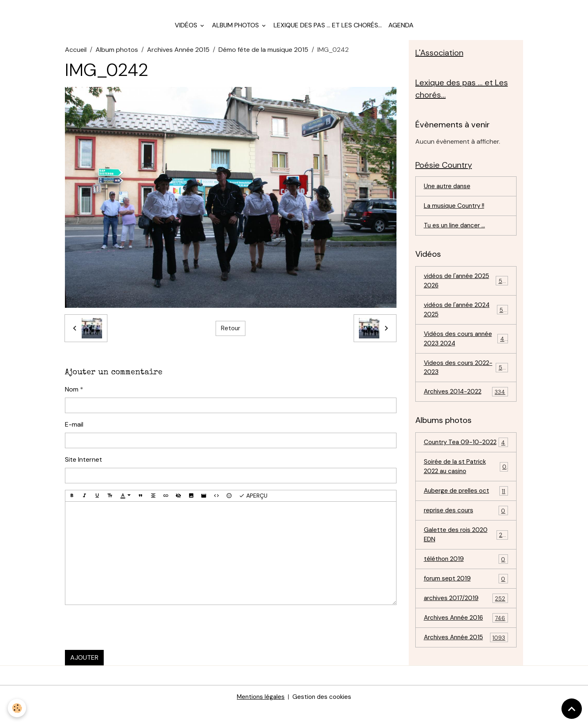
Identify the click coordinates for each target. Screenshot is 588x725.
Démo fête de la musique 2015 (263, 55)
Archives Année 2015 (178, 55)
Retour (230, 334)
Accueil (76, 55)
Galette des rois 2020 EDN (466, 560)
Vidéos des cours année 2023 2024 (466, 350)
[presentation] (127, 633)
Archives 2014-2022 (466, 405)
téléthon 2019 (466, 586)
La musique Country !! (456, 215)
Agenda (401, 31)
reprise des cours (466, 536)
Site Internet (84, 465)
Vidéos (187, 31)
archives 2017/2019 (466, 626)
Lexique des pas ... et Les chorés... (328, 31)
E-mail (74, 430)
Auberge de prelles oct (466, 516)
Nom (72, 395)
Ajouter (84, 663)
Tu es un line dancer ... (456, 235)
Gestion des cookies (323, 713)
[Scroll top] (572, 709)
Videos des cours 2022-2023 (466, 380)
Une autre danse (449, 195)
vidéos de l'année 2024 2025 (466, 320)
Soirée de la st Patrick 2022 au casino (466, 490)
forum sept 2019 (466, 606)
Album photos (236, 31)
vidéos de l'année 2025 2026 (466, 290)
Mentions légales (260, 713)
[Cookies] (17, 708)
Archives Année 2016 (466, 646)
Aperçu (253, 501)
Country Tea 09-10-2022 (466, 461)
